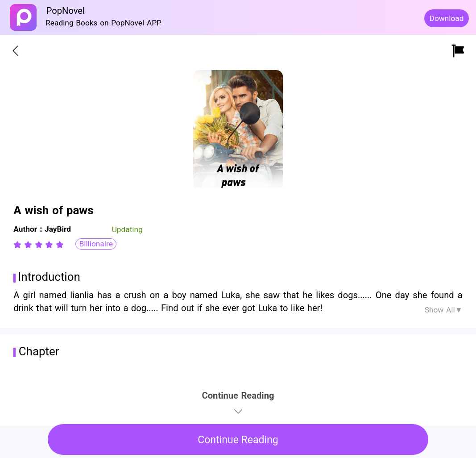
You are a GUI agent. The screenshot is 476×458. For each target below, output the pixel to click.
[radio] (19, 245)
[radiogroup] (39, 245)
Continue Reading (238, 440)
